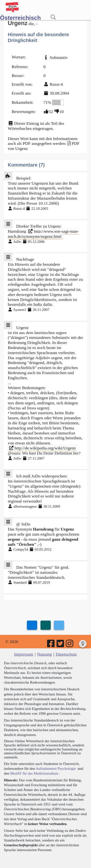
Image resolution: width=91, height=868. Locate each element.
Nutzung (45, 654)
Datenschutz (66, 654)
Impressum (24, 654)
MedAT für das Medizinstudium (34, 773)
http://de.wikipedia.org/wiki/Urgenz (43, 448)
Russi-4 (56, 84)
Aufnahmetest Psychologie (56, 768)
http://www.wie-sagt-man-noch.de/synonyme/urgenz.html (43, 234)
